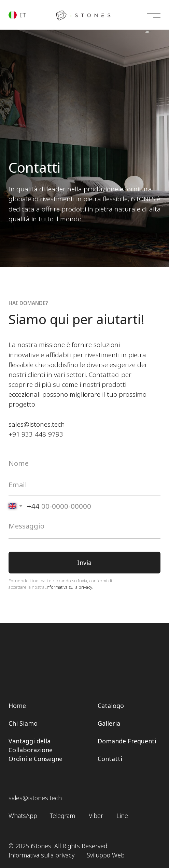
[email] (84, 485)
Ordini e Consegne (36, 759)
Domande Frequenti (127, 741)
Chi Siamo (23, 723)
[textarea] (84, 528)
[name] (84, 463)
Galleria (109, 723)
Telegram (62, 816)
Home (17, 706)
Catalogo (111, 706)
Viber (96, 816)
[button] (20, 14)
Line (122, 816)
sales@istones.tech (37, 424)
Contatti (110, 759)
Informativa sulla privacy (69, 587)
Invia (84, 563)
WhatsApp (23, 816)
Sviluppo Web (106, 855)
